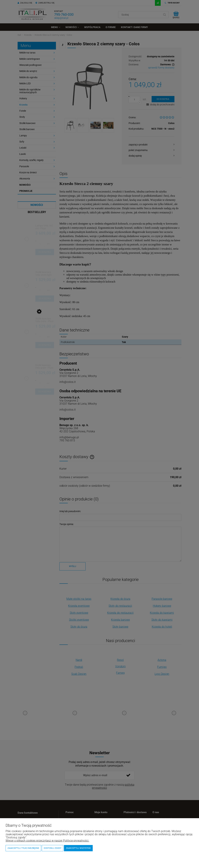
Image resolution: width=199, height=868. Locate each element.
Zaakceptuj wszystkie (78, 848)
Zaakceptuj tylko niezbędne (23, 848)
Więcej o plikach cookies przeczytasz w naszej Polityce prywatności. (47, 841)
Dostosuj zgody (53, 848)
